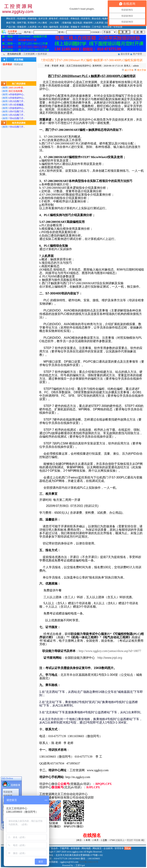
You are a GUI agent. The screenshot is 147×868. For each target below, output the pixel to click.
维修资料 (88, 23)
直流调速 (64, 27)
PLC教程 (43, 23)
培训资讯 (85, 19)
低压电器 (77, 23)
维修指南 (32, 19)
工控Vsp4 (80, 865)
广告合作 (53, 848)
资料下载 (22, 23)
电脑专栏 (107, 19)
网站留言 (8, 792)
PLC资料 (55, 23)
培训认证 (19, 64)
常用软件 (32, 23)
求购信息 (75, 19)
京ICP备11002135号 (88, 862)
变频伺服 (67, 23)
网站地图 (86, 848)
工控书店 (96, 27)
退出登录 (125, 54)
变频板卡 (75, 27)
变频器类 (22, 27)
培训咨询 (8, 781)
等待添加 (107, 27)
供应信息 (64, 19)
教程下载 (11, 23)
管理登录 (119, 848)
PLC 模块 (43, 27)
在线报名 (92, 835)
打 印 (134, 840)
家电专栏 (53, 19)
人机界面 (99, 23)
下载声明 (64, 848)
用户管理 (137, 54)
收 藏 (141, 840)
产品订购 (11, 27)
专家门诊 (8, 788)
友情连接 (75, 848)
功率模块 (86, 27)
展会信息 (96, 19)
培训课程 (22, 19)
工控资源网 (29, 54)
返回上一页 (123, 840)
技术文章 (43, 19)
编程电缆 (54, 27)
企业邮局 (108, 848)
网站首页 (11, 19)
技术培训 (42, 54)
